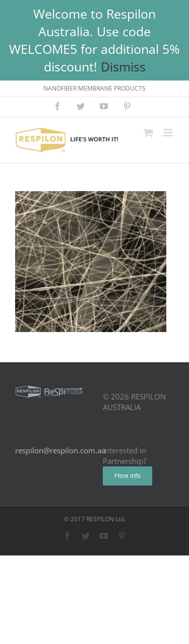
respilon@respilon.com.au (60, 450)
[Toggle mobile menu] (169, 133)
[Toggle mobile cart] (148, 133)
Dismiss (123, 66)
